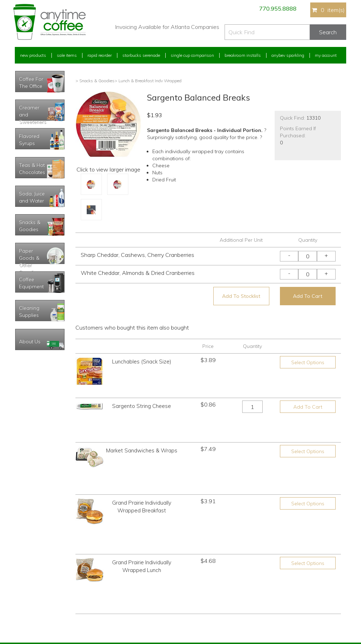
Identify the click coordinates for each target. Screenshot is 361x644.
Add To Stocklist (241, 296)
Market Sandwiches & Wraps (142, 414)
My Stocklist (26, 599)
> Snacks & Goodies (95, 81)
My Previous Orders (34, 573)
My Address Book (32, 586)
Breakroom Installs (243, 55)
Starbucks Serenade (141, 55)
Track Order (26, 612)
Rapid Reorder (100, 55)
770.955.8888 (278, 8)
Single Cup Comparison (192, 55)
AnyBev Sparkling (115, 612)
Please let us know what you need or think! (235, 577)
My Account (326, 55)
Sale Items (67, 55)
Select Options (308, 362)
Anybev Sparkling (288, 55)
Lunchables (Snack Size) (142, 362)
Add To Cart (308, 296)
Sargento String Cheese (142, 397)
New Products (33, 55)
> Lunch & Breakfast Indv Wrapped (148, 81)
